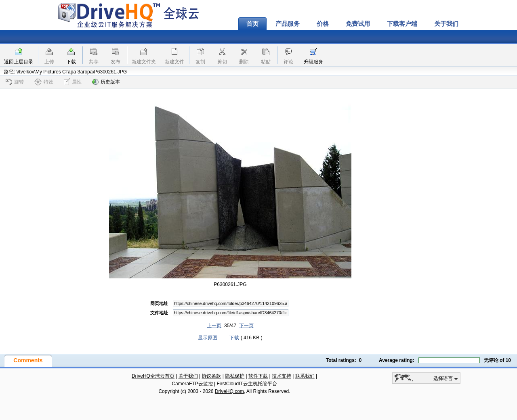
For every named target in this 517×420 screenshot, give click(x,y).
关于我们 (446, 24)
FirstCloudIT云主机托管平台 (247, 384)
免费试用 (358, 24)
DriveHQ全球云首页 (153, 376)
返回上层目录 (19, 62)
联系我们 (305, 376)
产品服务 (288, 24)
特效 (44, 82)
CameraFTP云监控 (192, 384)
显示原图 (208, 338)
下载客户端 (402, 24)
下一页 (246, 326)
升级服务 (313, 62)
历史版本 (106, 82)
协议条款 (211, 376)
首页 (252, 24)
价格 (323, 24)
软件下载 (258, 376)
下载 (71, 62)
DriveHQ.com (229, 391)
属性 (73, 82)
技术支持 (282, 376)
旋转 (15, 82)
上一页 (214, 326)
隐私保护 (235, 376)
